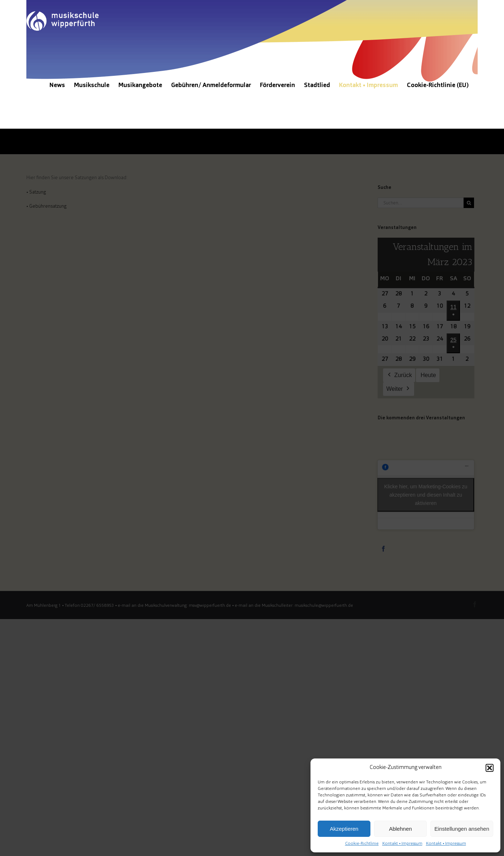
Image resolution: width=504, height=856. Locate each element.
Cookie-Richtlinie (362, 844)
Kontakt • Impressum (402, 844)
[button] (490, 768)
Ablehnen (400, 829)
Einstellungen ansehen (462, 829)
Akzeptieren (344, 829)
